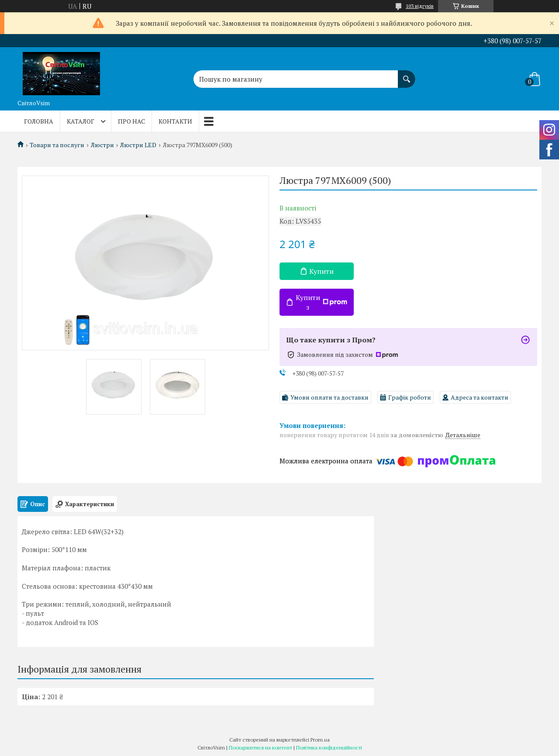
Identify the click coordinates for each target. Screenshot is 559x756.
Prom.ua (320, 740)
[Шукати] (407, 75)
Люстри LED (138, 145)
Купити (321, 271)
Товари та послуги (57, 145)
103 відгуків (420, 6)
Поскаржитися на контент (261, 747)
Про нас (131, 121)
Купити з (321, 302)
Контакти (175, 121)
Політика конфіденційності (329, 747)
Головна (39, 121)
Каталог (81, 121)
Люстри (102, 145)
